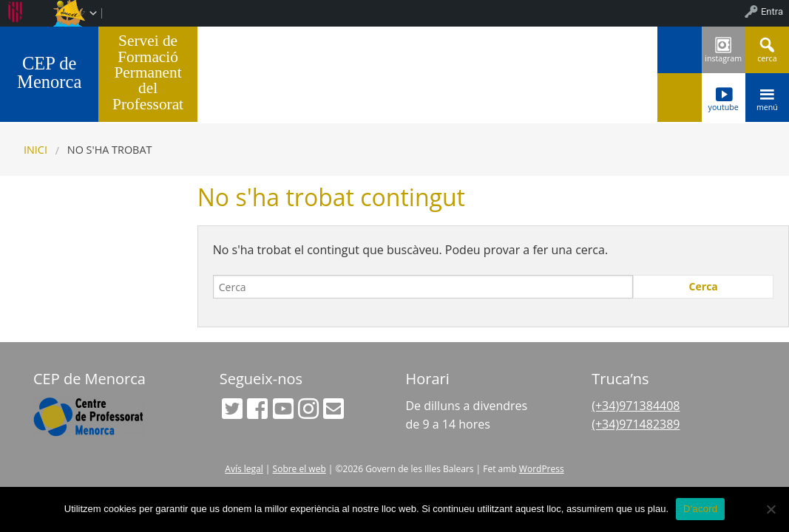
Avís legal (244, 469)
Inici (35, 150)
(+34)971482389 (636, 424)
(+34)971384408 (636, 406)
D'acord (700, 509)
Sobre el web (299, 469)
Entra (772, 11)
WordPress (542, 469)
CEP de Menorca (49, 72)
